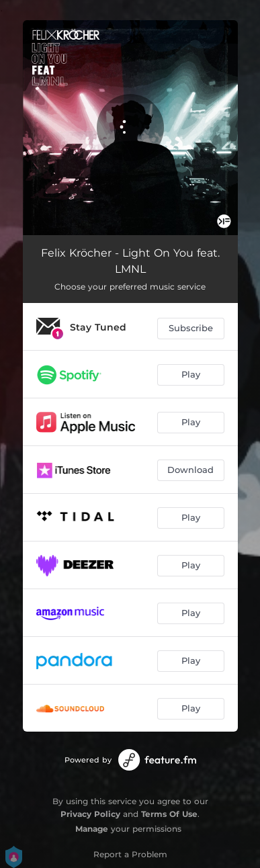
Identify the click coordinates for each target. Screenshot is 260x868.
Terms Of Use (169, 814)
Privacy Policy (90, 814)
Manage (92, 829)
